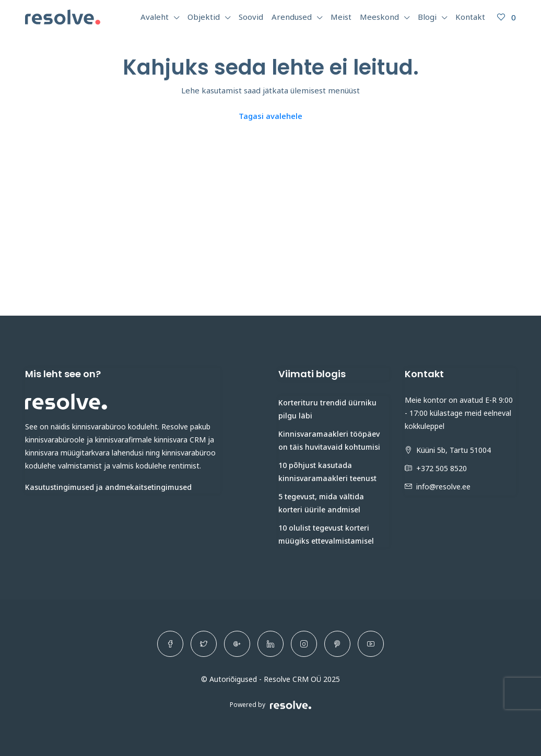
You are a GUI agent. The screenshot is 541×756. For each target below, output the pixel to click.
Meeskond (379, 17)
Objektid (204, 17)
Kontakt (470, 17)
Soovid (251, 17)
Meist (341, 17)
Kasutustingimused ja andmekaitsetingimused (108, 487)
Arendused (292, 17)
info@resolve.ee (443, 487)
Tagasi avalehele (270, 116)
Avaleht (155, 17)
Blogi (427, 17)
